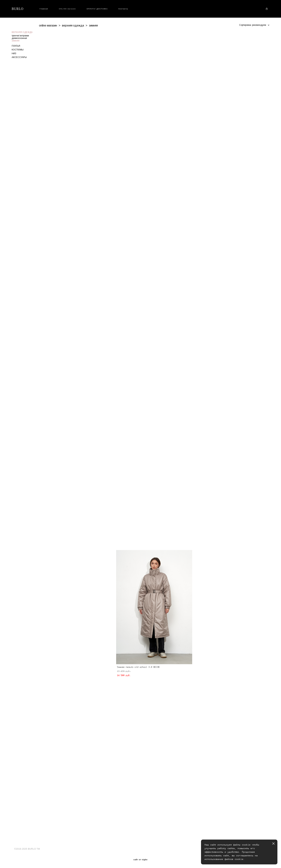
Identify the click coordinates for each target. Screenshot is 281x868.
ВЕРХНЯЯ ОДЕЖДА (22, 32)
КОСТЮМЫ (18, 50)
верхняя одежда (73, 25)
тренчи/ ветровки (20, 36)
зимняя (16, 41)
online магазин (48, 25)
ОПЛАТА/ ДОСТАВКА (97, 9)
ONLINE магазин (67, 9)
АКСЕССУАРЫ (19, 57)
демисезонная (19, 38)
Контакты (123, 9)
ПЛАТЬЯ (16, 46)
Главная (44, 9)
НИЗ (14, 53)
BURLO (18, 9)
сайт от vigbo (140, 860)
